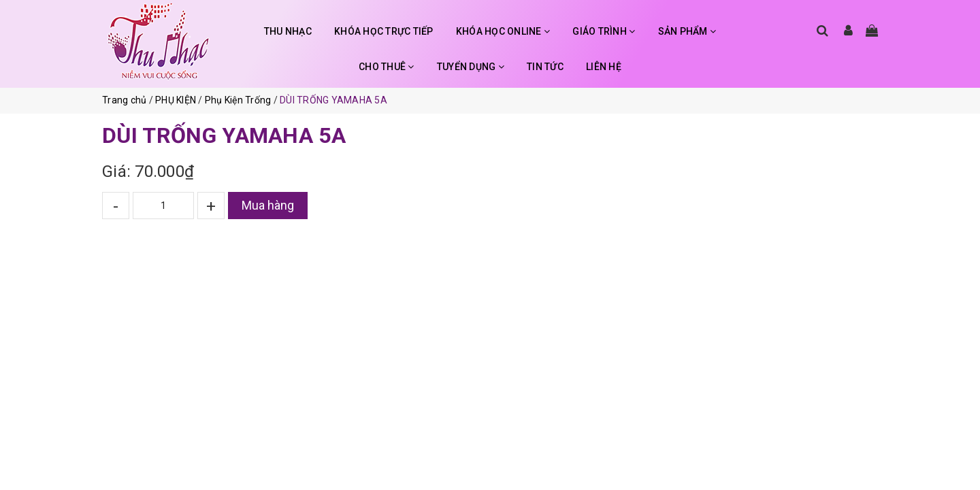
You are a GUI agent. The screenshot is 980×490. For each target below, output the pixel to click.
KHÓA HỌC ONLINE (503, 31)
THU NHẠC (288, 31)
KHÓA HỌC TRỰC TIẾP (384, 31)
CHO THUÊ (387, 67)
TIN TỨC (545, 67)
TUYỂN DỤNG (471, 67)
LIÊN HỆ (604, 67)
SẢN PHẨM (687, 31)
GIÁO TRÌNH (604, 31)
